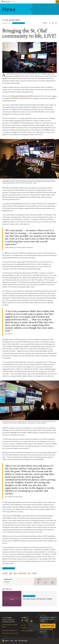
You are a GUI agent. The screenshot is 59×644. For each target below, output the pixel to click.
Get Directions (7, 625)
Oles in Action (22, 573)
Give (16, 641)
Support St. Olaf (48, 626)
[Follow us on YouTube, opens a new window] (31, 621)
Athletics (5, 573)
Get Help (24, 625)
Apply (7, 641)
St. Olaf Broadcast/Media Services (19, 96)
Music (16, 573)
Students (34, 573)
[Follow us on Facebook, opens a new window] (22, 621)
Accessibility (25, 628)
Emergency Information (9, 631)
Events (11, 573)
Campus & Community (19, 23)
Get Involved (23, 641)
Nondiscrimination (27, 631)
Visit (12, 641)
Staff (29, 573)
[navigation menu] (57, 2)
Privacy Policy (43, 632)
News (18, 20)
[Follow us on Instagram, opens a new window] (27, 621)
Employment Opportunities (10, 633)
